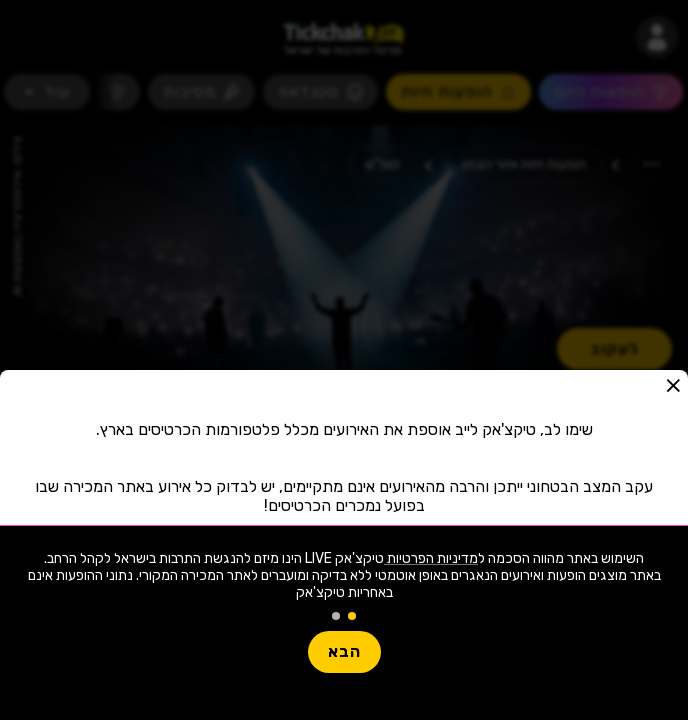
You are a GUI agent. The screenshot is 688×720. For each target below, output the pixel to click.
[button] (673, 385)
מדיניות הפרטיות (431, 558)
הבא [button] (344, 651)
